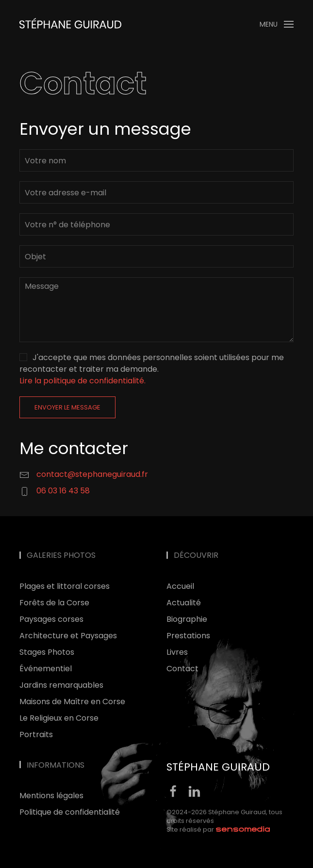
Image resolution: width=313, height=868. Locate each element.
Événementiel (46, 669)
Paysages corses (51, 619)
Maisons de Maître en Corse (72, 702)
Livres (177, 652)
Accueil (180, 586)
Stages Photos (47, 652)
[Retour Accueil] (70, 24)
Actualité (184, 603)
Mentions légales (51, 796)
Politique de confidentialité (70, 812)
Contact (182, 669)
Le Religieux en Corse (59, 718)
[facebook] (173, 791)
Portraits (36, 734)
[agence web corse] (243, 829)
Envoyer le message (67, 407)
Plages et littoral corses (65, 586)
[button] (277, 24)
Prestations (188, 636)
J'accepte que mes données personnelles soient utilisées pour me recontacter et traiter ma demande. (152, 369)
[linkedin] (194, 791)
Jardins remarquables (61, 685)
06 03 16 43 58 (63, 491)
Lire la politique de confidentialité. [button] (82, 381)
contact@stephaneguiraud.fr (92, 474)
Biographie (187, 619)
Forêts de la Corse (54, 603)
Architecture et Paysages (68, 636)
